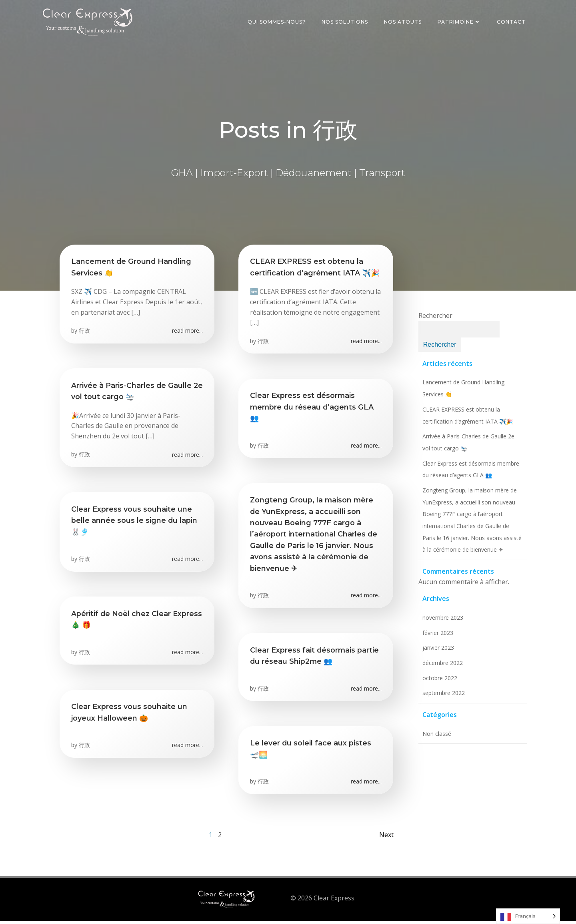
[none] (528, 916)
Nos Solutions (346, 22)
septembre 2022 (442, 697)
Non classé (436, 737)
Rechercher (434, 319)
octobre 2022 (439, 682)
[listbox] (528, 916)
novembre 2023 (442, 621)
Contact (512, 22)
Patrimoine (460, 22)
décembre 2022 (441, 666)
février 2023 (437, 636)
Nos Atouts (404, 22)
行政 (85, 333)
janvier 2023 (437, 652)
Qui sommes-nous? (277, 22)
